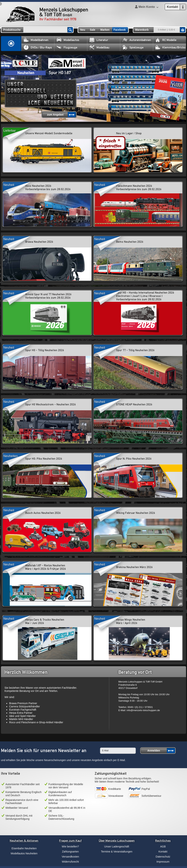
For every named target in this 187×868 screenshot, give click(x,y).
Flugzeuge (67, 47)
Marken (105, 30)
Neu (83, 30)
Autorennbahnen (137, 40)
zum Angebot (55, 115)
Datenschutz (163, 857)
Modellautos (68, 40)
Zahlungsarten (70, 852)
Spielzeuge (133, 47)
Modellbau (99, 47)
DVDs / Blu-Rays (38, 47)
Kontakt (163, 852)
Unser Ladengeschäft (117, 846)
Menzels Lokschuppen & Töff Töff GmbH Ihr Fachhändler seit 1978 (47, 14)
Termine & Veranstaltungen (117, 852)
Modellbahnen (36, 40)
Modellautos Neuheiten (24, 853)
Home (11, 44)
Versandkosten (70, 857)
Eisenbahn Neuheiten (24, 848)
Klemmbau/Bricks (170, 47)
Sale (93, 30)
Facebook (120, 30)
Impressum (163, 862)
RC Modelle (166, 40)
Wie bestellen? (70, 846)
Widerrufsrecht (70, 862)
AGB (163, 846)
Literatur (99, 40)
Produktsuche (12, 30)
